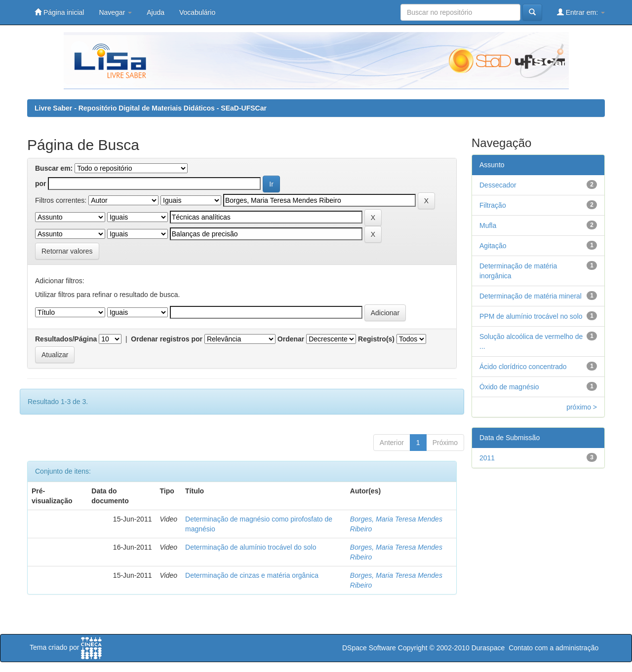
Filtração (493, 205)
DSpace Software (369, 648)
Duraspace (488, 648)
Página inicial (59, 12)
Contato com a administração (553, 648)
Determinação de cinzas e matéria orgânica (252, 575)
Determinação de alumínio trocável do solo (251, 547)
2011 (487, 458)
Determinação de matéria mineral (531, 296)
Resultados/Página (66, 339)
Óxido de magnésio (509, 387)
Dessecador (498, 185)
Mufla (488, 225)
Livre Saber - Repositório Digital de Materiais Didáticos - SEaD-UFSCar (151, 108)
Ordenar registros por (167, 339)
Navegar (115, 12)
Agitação (493, 246)
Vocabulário (197, 12)
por (41, 184)
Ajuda (156, 12)
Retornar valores (67, 251)
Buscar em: (54, 168)
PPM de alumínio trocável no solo (531, 316)
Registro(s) (376, 339)
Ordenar (291, 339)
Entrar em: (581, 12)
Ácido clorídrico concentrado (523, 367)
